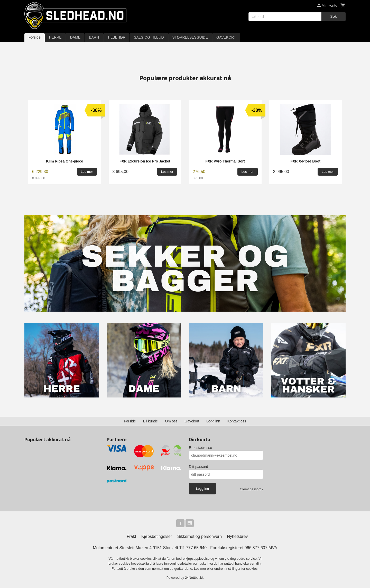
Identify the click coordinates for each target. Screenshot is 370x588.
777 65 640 (196, 548)
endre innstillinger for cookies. (236, 569)
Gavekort (192, 421)
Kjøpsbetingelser (157, 536)
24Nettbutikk (194, 578)
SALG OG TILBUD (149, 37)
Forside (35, 37)
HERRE (55, 37)
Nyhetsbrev (238, 536)
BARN (94, 37)
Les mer (201, 569)
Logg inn (213, 421)
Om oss (171, 421)
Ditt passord (198, 467)
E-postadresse (200, 448)
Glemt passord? (252, 489)
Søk (333, 16)
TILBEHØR (116, 37)
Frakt (131, 536)
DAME (75, 37)
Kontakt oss (237, 421)
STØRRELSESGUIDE (190, 37)
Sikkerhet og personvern (200, 536)
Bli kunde (151, 421)
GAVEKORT (226, 37)
